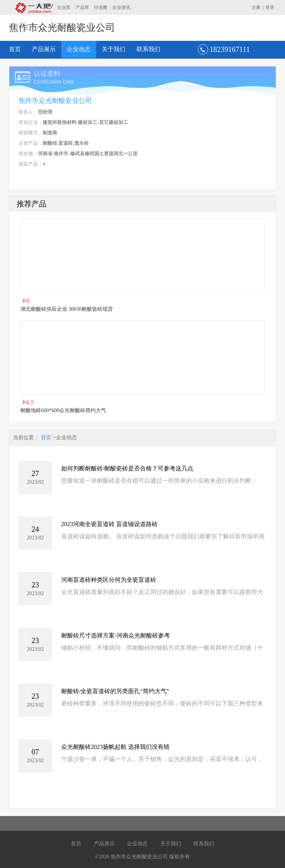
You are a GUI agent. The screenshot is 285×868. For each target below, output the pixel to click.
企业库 (64, 7)
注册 (256, 7)
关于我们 (114, 49)
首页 (15, 49)
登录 (270, 7)
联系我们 (148, 49)
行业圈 (101, 7)
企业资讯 (121, 7)
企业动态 (79, 49)
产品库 (82, 7)
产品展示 (44, 49)
